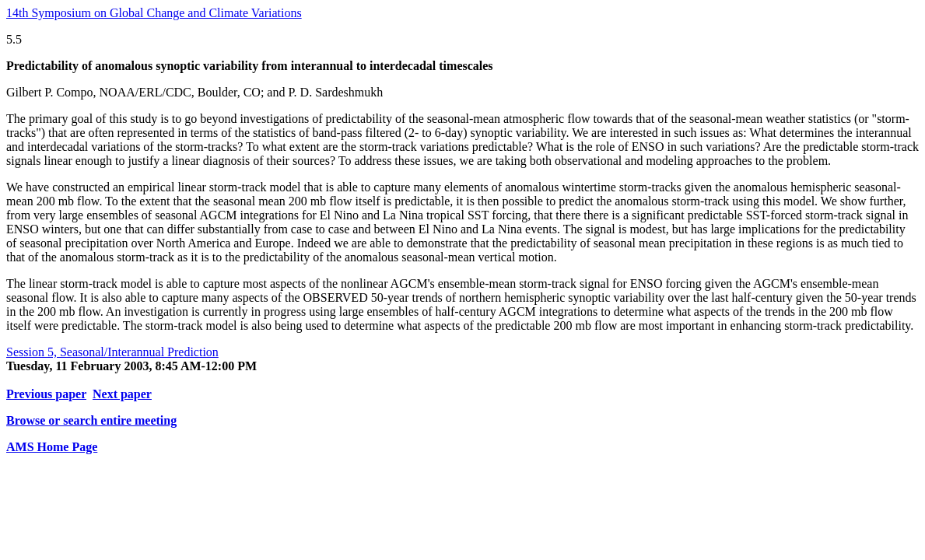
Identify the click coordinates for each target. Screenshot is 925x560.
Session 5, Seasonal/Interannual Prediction (112, 352)
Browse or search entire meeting (91, 420)
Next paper (122, 394)
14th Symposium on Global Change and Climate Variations (154, 13)
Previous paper (46, 394)
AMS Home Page (52, 447)
